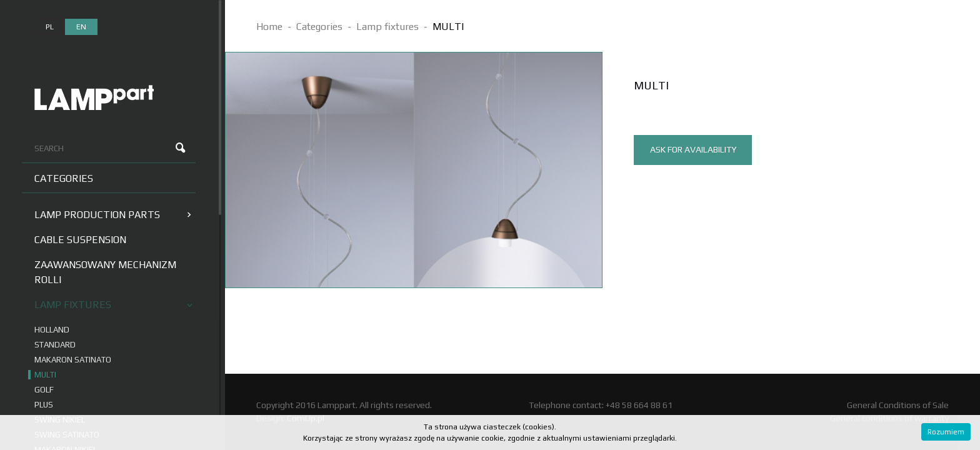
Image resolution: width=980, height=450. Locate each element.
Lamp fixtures (113, 305)
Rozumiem (946, 432)
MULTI (45, 375)
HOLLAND (52, 330)
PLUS (44, 405)
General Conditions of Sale (898, 405)
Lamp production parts (112, 215)
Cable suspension (80, 240)
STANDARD (55, 345)
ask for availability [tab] (693, 149)
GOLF (44, 390)
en (81, 27)
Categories (64, 178)
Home (269, 27)
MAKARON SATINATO (73, 360)
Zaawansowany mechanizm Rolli (105, 272)
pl (50, 27)
